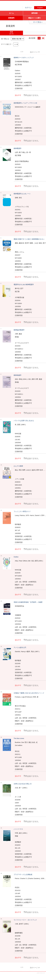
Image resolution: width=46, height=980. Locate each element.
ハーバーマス (18, 829)
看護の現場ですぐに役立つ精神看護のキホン (29, 239)
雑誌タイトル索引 (34, 18)
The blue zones (19, 738)
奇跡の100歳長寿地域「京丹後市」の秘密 (28, 602)
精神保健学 (18, 375)
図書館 (18, 4)
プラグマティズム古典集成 (23, 874)
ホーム (11, 13)
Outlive (16, 557)
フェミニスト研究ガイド (22, 511)
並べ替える (5, 39)
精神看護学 (18, 148)
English (40, 8)
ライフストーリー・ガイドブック (25, 920)
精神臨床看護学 (19, 330)
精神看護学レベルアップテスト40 (25, 103)
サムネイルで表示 (43, 38)
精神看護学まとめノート (22, 194)
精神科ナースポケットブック (24, 58)
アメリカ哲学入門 (20, 648)
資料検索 (34, 13)
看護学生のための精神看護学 (24, 285)
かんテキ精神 (18, 466)
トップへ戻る (42, 976)
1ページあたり (6, 44)
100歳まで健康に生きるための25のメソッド (29, 693)
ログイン (28, 8)
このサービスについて (41, 973)
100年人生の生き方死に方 (23, 784)
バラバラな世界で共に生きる (24, 421)
